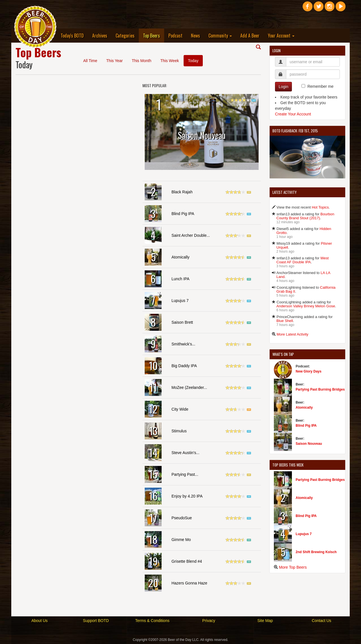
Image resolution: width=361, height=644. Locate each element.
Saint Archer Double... (191, 235)
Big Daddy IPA (184, 366)
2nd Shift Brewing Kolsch (316, 552)
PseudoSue (182, 518)
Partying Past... (185, 474)
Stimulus (179, 431)
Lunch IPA (180, 279)
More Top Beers (293, 567)
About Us (39, 621)
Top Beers (154, 35)
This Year (115, 61)
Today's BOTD (72, 36)
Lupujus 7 (180, 301)
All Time (90, 61)
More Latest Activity (293, 334)
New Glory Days (308, 371)
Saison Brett (182, 322)
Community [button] (220, 36)
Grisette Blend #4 (187, 561)
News (195, 36)
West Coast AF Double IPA (302, 260)
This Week (170, 61)
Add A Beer (250, 36)
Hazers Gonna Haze (189, 583)
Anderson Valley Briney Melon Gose (306, 306)
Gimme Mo (181, 540)
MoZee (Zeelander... (189, 387)
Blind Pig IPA (183, 214)
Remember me (321, 86)
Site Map (265, 621)
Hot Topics (320, 207)
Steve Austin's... (185, 453)
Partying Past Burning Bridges (320, 389)
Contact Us (321, 621)
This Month (141, 61)
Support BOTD (96, 621)
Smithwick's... (183, 344)
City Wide (180, 409)
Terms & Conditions (152, 621)
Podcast (175, 36)
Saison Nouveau (309, 444)
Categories (125, 36)
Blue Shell (285, 321)
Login (283, 87)
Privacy (209, 621)
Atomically (180, 257)
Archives (100, 36)
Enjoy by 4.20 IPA (187, 496)
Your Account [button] (281, 36)
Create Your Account (293, 114)
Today (193, 61)
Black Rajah (182, 192)
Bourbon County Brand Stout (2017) (305, 216)
